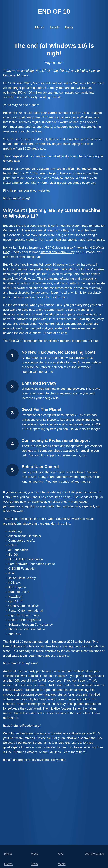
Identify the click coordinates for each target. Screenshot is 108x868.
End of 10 (54, 11)
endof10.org (61, 71)
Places (40, 27)
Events (55, 27)
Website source (94, 854)
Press (69, 27)
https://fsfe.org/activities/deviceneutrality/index (35, 760)
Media (62, 864)
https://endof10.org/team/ (20, 663)
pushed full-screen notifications (55, 269)
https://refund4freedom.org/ (22, 726)
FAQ (61, 854)
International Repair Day (57, 252)
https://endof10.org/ (16, 198)
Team (34, 864)
